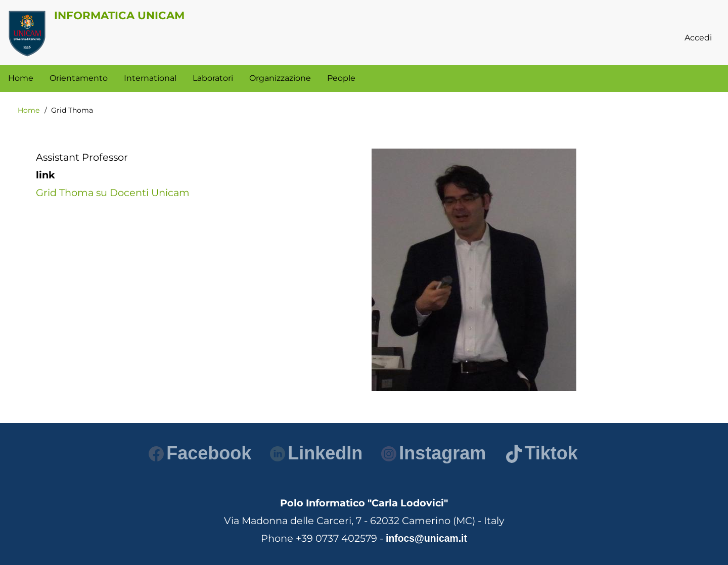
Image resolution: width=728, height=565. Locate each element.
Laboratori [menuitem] (213, 78)
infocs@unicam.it (426, 538)
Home (29, 110)
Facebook (200, 453)
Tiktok (542, 453)
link (45, 175)
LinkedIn (316, 453)
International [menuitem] (150, 78)
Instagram (434, 453)
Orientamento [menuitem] (79, 78)
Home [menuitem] (21, 78)
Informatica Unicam (119, 15)
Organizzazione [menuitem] (280, 78)
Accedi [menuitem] (698, 38)
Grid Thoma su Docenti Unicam (113, 193)
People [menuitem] (341, 78)
